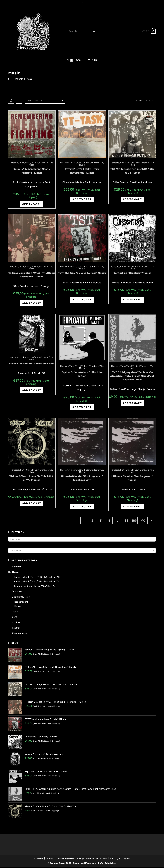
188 (126, 522)
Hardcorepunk (21, 603)
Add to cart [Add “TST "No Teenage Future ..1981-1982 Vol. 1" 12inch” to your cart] (132, 201)
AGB (105, 860)
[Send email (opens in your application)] (82, 3)
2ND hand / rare (21, 598)
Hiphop (17, 607)
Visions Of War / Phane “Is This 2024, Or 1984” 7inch (32, 479)
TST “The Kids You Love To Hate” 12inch (82, 274)
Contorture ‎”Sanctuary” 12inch (132, 274)
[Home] (9, 80)
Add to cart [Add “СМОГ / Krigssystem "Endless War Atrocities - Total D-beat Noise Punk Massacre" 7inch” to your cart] (132, 404)
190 (143, 522)
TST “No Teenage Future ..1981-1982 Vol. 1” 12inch (132, 172)
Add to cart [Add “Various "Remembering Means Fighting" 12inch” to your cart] (32, 205)
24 (149, 102)
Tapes (15, 613)
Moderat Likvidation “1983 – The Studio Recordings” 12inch (32, 276)
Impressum (38, 860)
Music (32, 166)
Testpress (17, 593)
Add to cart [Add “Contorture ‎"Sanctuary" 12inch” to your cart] (132, 301)
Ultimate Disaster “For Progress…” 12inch (132, 479)
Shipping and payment (121, 860)
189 (134, 522)
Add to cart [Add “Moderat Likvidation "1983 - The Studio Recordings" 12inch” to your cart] (32, 305)
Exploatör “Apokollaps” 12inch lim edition (82, 375)
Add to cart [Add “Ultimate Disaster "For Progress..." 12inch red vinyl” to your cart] (82, 508)
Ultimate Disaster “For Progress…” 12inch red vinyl (82, 479)
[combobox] (82, 540)
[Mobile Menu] (93, 61)
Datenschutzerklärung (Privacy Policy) (65, 860)
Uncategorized (20, 634)
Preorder (17, 568)
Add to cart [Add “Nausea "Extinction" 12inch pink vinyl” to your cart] (32, 392)
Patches (16, 629)
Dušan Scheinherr (107, 864)
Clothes (16, 624)
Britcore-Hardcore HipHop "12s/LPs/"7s (34, 587)
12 (144, 102)
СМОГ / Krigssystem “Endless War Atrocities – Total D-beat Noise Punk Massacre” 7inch (132, 377)
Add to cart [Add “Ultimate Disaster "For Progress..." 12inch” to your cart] (132, 508)
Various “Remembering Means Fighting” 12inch (32, 172)
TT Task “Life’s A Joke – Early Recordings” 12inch (82, 172)
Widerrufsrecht (94, 860)
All (154, 102)
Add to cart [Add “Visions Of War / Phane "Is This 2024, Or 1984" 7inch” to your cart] (32, 505)
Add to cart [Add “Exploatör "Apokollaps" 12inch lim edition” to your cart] (82, 408)
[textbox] (82, 541)
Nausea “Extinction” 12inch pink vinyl (32, 365)
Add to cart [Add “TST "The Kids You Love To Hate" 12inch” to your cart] (82, 301)
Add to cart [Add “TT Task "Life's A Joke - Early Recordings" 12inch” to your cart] (82, 201)
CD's (14, 618)
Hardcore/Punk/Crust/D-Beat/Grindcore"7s (132, 367)
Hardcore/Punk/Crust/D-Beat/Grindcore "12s (31, 164)
